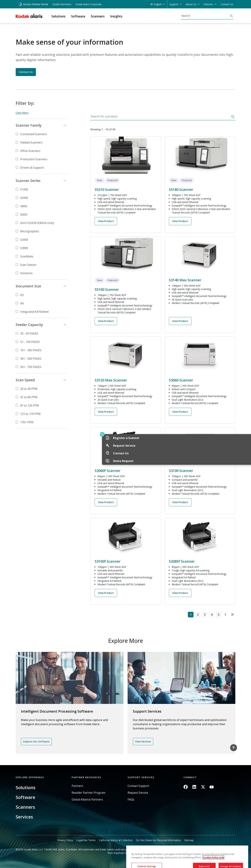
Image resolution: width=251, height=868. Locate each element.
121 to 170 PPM (30, 414)
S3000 (24, 248)
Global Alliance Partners (87, 800)
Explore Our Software (36, 741)
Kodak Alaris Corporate (89, 4)
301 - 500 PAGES (31, 359)
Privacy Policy (65, 840)
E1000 (24, 189)
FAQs (131, 800)
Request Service (138, 793)
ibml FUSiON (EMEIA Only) (37, 223)
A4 (22, 303)
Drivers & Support (32, 168)
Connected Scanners (34, 134)
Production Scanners (34, 159)
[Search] (205, 16)
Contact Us (227, 4)
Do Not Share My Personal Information (158, 840)
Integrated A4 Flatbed (34, 312)
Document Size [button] (28, 286)
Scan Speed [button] (25, 380)
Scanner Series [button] (28, 181)
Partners (77, 786)
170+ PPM (27, 422)
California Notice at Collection (116, 840)
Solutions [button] (58, 16)
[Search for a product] (160, 117)
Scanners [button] (98, 16)
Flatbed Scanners (31, 142)
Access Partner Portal (33, 4)
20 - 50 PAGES (29, 333)
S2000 (24, 240)
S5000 (24, 198)
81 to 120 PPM (30, 405)
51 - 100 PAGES (30, 342)
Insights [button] (116, 16)
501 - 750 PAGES (31, 367)
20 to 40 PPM (29, 389)
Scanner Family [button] (29, 125)
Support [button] (174, 4)
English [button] (158, 4)
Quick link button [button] (241, 434)
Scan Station (28, 265)
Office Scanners (30, 151)
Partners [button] (208, 4)
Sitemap (189, 840)
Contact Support (138, 786)
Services (24, 817)
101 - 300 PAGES (31, 350)
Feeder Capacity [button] (29, 325)
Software (25, 797)
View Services (143, 741)
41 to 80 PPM (29, 397)
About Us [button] (191, 4)
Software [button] (78, 16)
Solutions (26, 273)
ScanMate (27, 256)
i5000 (24, 215)
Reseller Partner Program (88, 793)
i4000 (24, 206)
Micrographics (30, 231)
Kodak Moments (62, 4)
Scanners (25, 807)
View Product (106, 221)
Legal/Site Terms (86, 840)
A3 (22, 295)
